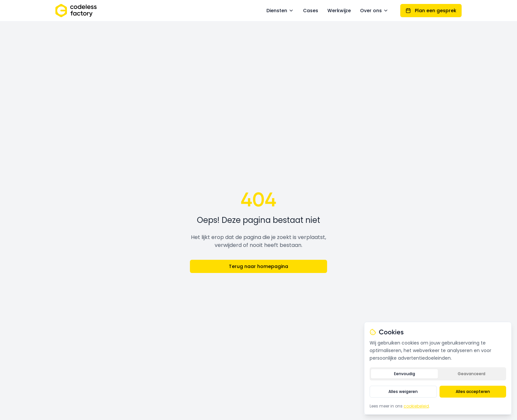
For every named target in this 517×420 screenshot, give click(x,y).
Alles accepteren (473, 391)
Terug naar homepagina (258, 266)
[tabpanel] (438, 392)
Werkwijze (339, 11)
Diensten (280, 11)
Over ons (374, 11)
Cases (311, 11)
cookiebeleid (416, 406)
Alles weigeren (403, 391)
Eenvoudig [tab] (405, 374)
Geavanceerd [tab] (471, 374)
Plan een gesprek (431, 11)
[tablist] (438, 374)
